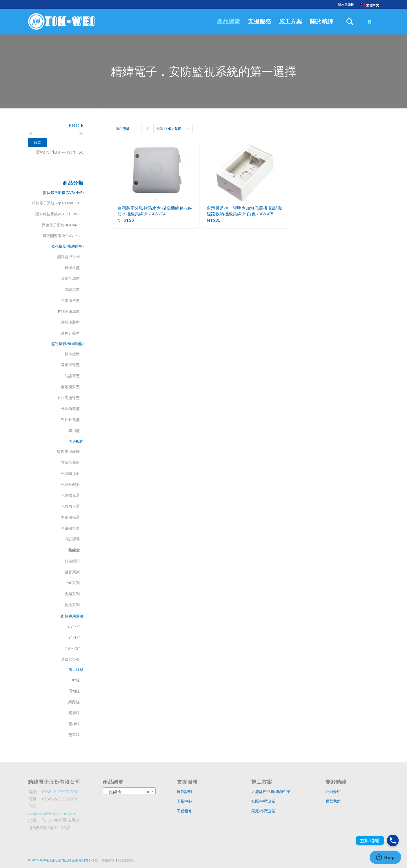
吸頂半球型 (70, 278)
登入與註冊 (346, 4)
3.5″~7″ (74, 626)
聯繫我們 (333, 801)
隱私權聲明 (126, 860)
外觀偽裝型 (70, 322)
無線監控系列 (68, 257)
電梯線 (74, 724)
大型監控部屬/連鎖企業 (271, 791)
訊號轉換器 (70, 473)
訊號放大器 (70, 506)
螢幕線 (74, 735)
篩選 (37, 142)
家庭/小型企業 (263, 811)
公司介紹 (333, 791)
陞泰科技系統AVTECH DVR (58, 214)
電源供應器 (70, 462)
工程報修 (184, 811)
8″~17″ (74, 637)
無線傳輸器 (70, 517)
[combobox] (129, 791)
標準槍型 (72, 268)
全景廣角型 (70, 300)
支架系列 (72, 594)
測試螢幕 (72, 539)
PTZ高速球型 (69, 311)
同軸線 (74, 691)
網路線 (74, 702)
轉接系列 (72, 605)
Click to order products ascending (148, 130)
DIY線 (75, 680)
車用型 (74, 431)
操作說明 (184, 791)
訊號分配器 (70, 484)
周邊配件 (76, 441)
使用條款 (108, 860)
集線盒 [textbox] (128, 792)
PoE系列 (73, 583)
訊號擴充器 (70, 495)
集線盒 (74, 550)
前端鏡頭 (72, 561)
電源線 (74, 713)
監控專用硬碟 (68, 451)
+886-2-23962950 (60, 791)
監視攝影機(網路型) (67, 246)
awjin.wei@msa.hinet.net (52, 813)
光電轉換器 (70, 528)
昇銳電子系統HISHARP (61, 225)
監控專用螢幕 (72, 616)
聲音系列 (72, 572)
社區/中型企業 (263, 801)
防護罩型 (72, 289)
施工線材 (76, 669)
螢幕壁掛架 (70, 659)
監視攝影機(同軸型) (67, 344)
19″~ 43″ (73, 648)
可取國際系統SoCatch (61, 236)
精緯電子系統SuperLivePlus (56, 203)
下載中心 (184, 801)
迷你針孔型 (70, 333)
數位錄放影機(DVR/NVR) (63, 193)
